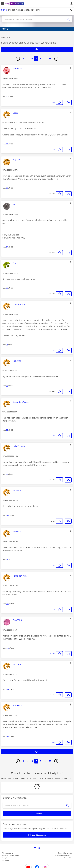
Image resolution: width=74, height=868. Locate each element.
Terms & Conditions (65, 853)
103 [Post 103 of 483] (7, 648)
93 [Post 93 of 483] (7, 188)
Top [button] (38, 848)
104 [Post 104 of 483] (7, 689)
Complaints (6, 858)
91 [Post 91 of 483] (7, 97)
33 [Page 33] (50, 59)
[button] (70, 68)
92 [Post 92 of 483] (7, 144)
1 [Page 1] (23, 59)
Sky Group (6, 860)
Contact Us (68, 858)
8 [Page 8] (40, 59)
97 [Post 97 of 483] (7, 386)
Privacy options (7, 853)
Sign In (71, 4)
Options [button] (5, 37)
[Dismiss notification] (71, 10)
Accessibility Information (63, 855)
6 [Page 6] (32, 59)
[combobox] (33, 19)
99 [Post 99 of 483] (7, 474)
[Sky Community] (15, 4)
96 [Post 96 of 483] (7, 345)
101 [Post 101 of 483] (7, 560)
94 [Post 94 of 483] (7, 247)
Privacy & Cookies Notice (11, 855)
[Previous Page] (18, 59)
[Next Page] (56, 59)
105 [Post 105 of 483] (7, 736)
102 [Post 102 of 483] (7, 604)
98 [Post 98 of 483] (7, 430)
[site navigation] (3, 4)
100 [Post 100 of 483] (7, 515)
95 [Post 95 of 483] (7, 288)
